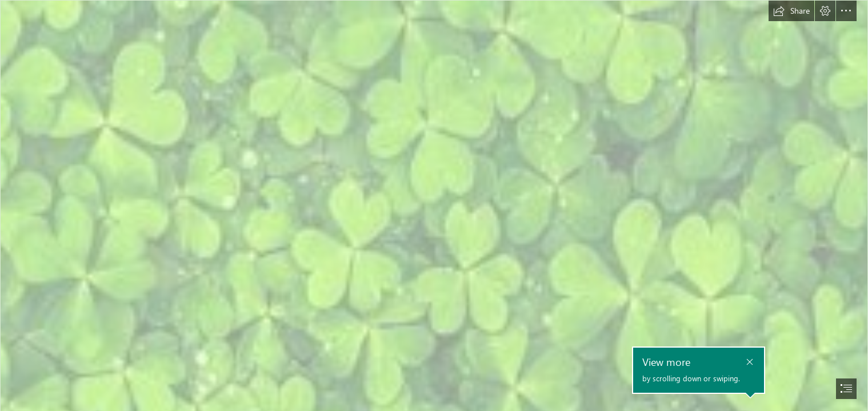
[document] (434, 205)
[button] (791, 11)
